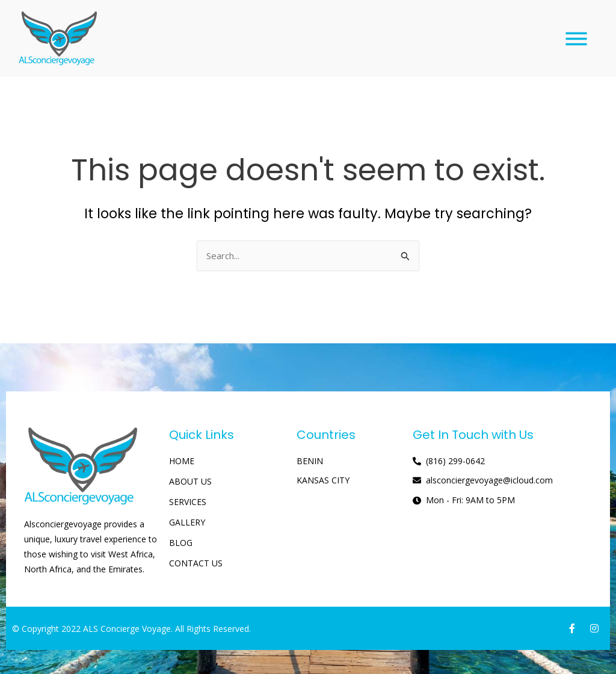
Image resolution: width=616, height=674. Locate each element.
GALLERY (187, 522)
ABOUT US (190, 481)
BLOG (181, 543)
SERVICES (188, 502)
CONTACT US (196, 563)
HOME (182, 461)
